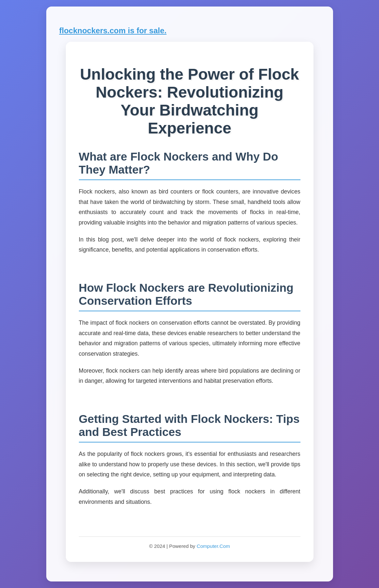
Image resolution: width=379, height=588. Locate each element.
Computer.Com (213, 546)
